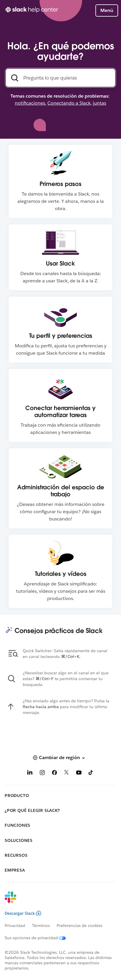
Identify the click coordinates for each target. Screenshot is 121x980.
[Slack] (56, 901)
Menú (107, 10)
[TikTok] (91, 774)
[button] (61, 758)
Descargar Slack (23, 913)
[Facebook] (54, 774)
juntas (99, 103)
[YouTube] (79, 774)
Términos (41, 926)
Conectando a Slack (69, 103)
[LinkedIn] (30, 774)
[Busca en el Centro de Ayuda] (61, 78)
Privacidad (15, 926)
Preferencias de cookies (80, 926)
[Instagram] (42, 774)
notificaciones (30, 103)
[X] (67, 774)
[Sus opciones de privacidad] (39, 938)
